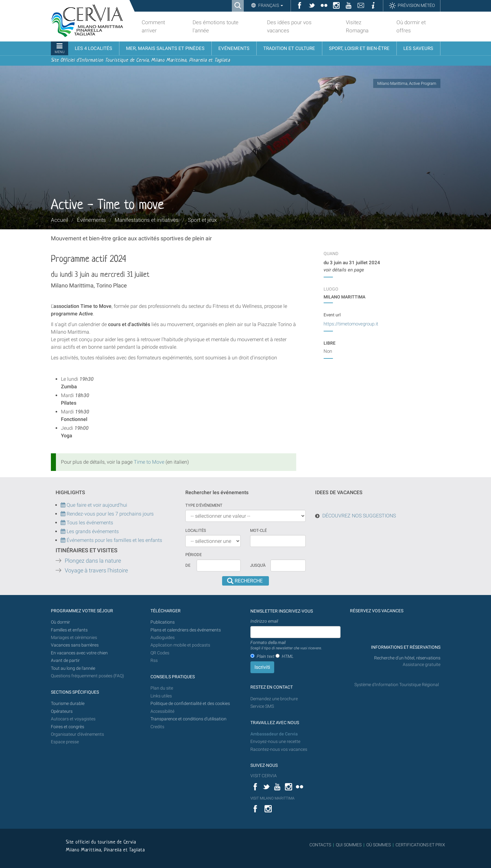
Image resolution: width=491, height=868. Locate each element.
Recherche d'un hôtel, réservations (407, 658)
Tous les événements (87, 523)
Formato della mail (286, 646)
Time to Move (149, 462)
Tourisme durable (68, 704)
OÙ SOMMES (379, 845)
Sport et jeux (202, 220)
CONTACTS (320, 845)
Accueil (60, 220)
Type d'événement (204, 505)
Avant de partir (65, 661)
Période (194, 555)
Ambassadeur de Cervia (274, 734)
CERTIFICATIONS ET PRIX (420, 845)
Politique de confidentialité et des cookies (190, 704)
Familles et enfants (69, 630)
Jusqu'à (258, 565)
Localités (196, 530)
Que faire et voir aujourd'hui (94, 505)
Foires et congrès (68, 727)
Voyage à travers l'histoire (96, 570)
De (188, 565)
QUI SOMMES (349, 845)
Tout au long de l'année (73, 668)
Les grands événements (92, 531)
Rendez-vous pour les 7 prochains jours (110, 514)
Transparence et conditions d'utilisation (188, 719)
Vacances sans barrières (75, 645)
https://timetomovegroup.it (351, 324)
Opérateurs (62, 711)
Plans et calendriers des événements (186, 630)
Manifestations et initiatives (147, 220)
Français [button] (270, 5)
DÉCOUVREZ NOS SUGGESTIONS (359, 516)
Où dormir (60, 622)
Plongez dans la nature (93, 561)
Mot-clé (258, 530)
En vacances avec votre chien (80, 653)
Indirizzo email (264, 621)
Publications (163, 622)
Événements (91, 220)
